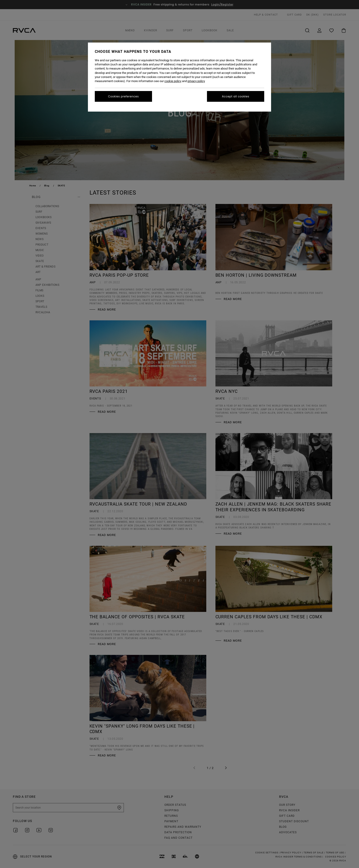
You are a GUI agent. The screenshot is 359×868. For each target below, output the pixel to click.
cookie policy (173, 81)
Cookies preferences (123, 96)
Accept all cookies (235, 96)
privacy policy (196, 81)
